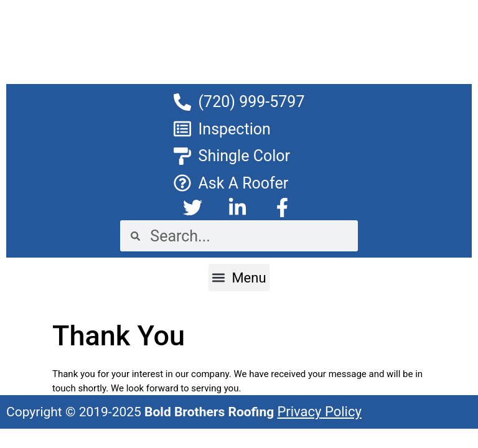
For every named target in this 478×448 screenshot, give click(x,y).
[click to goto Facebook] (284, 208)
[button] (239, 278)
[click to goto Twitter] (194, 208)
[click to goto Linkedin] (239, 208)
